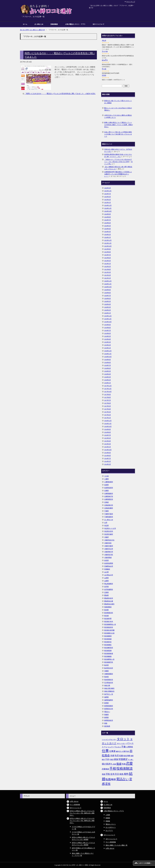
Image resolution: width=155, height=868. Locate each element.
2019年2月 (108, 345)
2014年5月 (108, 461)
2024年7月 (108, 220)
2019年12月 (108, 316)
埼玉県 (106, 526)
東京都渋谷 (108, 642)
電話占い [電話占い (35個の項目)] (122, 779)
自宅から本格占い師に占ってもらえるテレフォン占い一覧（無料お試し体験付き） (82, 813)
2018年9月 (108, 360)
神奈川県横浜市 (109, 691)
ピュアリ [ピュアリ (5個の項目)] (111, 747)
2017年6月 (108, 403)
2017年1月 (108, 418)
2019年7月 (108, 330)
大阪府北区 (108, 543)
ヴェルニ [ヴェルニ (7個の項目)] (118, 747)
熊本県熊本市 (109, 680)
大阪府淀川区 (109, 555)
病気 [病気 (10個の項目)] (121, 774)
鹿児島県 (107, 726)
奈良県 (106, 560)
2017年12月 (108, 386)
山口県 (106, 572)
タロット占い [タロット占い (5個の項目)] (121, 744)
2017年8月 (108, 397)
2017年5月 (108, 406)
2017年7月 (108, 400)
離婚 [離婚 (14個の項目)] (113, 779)
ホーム (25, 24)
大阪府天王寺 (109, 549)
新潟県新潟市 (109, 613)
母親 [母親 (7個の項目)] (104, 774)
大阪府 (106, 537)
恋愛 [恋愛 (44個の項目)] (129, 763)
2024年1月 (108, 237)
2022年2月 (108, 267)
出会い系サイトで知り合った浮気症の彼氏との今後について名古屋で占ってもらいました (118, 134)
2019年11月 (108, 319)
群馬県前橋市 (109, 706)
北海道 (106, 502)
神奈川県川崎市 (109, 688)
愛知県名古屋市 (109, 604)
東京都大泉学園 (109, 630)
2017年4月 (108, 409)
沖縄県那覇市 (109, 674)
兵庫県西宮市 (109, 499)
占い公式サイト (111, 827)
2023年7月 (108, 255)
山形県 (106, 578)
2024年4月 (108, 229)
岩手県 (106, 587)
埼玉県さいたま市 (110, 528)
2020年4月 (108, 304)
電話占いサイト (111, 824)
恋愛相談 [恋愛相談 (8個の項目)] (105, 769)
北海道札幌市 (109, 508)
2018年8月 (108, 362)
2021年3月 (108, 272)
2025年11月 (108, 191)
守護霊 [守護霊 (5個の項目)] (112, 760)
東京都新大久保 (109, 633)
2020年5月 (108, 301)
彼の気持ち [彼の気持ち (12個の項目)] (107, 764)
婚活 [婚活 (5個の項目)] (103, 760)
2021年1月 (108, 278)
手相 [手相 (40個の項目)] (113, 768)
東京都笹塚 (108, 651)
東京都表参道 (109, 653)
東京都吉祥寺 (109, 627)
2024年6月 (108, 223)
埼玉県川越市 (109, 534)
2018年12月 (108, 351)
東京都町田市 (109, 648)
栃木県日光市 (109, 668)
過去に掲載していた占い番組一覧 (116, 845)
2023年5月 (108, 261)
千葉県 (106, 511)
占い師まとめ (39, 24)
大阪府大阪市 (109, 546)
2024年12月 (108, 205)
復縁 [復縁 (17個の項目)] (119, 764)
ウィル (104, 69)
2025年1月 (108, 203)
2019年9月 (108, 325)
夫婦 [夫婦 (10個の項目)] (112, 756)
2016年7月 (108, 435)
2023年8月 (108, 252)
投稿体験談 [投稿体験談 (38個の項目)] (125, 768)
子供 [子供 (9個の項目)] (107, 759)
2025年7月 (108, 194)
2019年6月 (108, 333)
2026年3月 (108, 188)
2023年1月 (108, 264)
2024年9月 (108, 214)
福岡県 (106, 697)
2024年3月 (108, 232)
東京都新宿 (108, 636)
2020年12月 (108, 281)
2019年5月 (108, 336)
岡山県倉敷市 (109, 584)
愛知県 (106, 595)
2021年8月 (108, 269)
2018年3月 (108, 377)
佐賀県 (106, 485)
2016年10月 (108, 426)
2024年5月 (108, 226)
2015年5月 (108, 438)
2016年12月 (108, 421)
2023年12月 (108, 240)
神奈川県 (107, 685)
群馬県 (106, 703)
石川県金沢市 (109, 683)
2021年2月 (108, 275)
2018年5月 (108, 371)
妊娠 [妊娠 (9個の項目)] (121, 756)
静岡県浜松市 (109, 720)
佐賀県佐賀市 (109, 488)
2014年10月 (108, 450)
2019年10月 (108, 322)
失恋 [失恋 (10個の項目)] (117, 756)
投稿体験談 (54, 24)
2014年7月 (108, 458)
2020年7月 (108, 296)
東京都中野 (108, 619)
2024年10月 (108, 211)
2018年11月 (108, 354)
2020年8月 (108, 293)
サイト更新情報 (75, 805)
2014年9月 (108, 453)
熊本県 (106, 677)
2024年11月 (108, 208)
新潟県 (106, 610)
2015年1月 (108, 447)
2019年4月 (108, 339)
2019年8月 (108, 328)
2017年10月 (108, 392)
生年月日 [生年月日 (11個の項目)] (115, 774)
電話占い (107, 712)
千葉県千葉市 (109, 514)
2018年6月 (108, 368)
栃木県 (106, 665)
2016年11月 (108, 424)
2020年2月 (108, 310)
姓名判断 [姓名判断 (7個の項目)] (127, 756)
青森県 (106, 715)
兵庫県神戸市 (109, 496)
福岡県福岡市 (109, 700)
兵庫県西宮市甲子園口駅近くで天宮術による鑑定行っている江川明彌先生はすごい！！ (118, 174)
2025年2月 (108, 200)
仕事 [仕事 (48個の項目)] (105, 751)
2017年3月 (108, 412)
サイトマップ (131, 2)
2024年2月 (108, 235)
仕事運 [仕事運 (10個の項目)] (112, 751)
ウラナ (104, 75)
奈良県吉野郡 (109, 563)
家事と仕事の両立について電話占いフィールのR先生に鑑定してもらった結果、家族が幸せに (119, 125)
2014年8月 (108, 456)
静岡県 (106, 717)
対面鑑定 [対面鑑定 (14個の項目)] (123, 759)
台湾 (106, 523)
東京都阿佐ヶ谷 (109, 659)
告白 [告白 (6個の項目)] (128, 751)
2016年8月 (108, 432)
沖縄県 (106, 671)
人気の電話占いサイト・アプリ (75, 24)
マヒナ (104, 40)
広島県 (106, 592)
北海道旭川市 (109, 505)
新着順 (108, 818)
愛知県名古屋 (109, 601)
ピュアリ (105, 60)
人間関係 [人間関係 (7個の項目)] (129, 747)
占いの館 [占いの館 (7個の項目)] (122, 751)
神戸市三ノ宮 (109, 694)
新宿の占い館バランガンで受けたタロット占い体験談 (118, 102)
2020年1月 (108, 313)
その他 (106, 476)
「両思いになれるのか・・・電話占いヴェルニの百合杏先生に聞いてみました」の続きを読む (60, 94)
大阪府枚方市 (109, 552)
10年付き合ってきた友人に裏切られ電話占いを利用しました (118, 116)
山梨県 (106, 581)
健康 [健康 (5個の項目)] (117, 751)
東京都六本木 (109, 621)
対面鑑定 (107, 569)
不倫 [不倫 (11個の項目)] (124, 747)
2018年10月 (108, 357)
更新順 (108, 821)
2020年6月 (108, 299)
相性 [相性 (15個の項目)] (126, 774)
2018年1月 (108, 383)
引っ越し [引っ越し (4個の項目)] (131, 760)
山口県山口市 (109, 575)
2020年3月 (108, 307)
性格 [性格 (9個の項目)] (124, 764)
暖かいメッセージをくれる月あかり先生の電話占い (118, 109)
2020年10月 (108, 287)
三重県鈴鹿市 (109, 482)
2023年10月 (108, 246)
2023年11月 (108, 243)
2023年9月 (108, 249)
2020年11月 (108, 284)
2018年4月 (108, 374)
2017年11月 (108, 389)
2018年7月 (108, 365)
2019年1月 (108, 348)
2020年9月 (108, 290)
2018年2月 (108, 380)
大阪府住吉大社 (109, 540)
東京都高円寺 (109, 662)
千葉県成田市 (109, 517)
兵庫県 (106, 491)
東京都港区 (108, 645)
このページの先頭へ (145, 863)
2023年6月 (108, 258)
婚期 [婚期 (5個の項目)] (132, 756)
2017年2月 (108, 415)
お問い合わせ (74, 801)
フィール (105, 51)
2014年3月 (108, 464)
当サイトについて (98, 24)
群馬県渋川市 (109, 709)
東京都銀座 (108, 656)
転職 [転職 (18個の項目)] (108, 779)
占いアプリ (109, 831)
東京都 (106, 616)
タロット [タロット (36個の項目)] (123, 739)
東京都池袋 (108, 639)
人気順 (108, 815)
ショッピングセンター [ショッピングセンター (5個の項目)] (109, 740)
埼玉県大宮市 (109, 531)
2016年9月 (108, 429)
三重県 (106, 479)
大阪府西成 (108, 557)
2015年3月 (108, 444)
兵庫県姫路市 (109, 494)
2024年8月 (108, 217)
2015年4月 (108, 441)
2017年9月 (108, 394)
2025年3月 (108, 197)
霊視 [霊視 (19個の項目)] (108, 784)
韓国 (106, 723)
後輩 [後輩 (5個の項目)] (115, 764)
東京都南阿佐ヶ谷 (110, 624)
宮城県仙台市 (109, 566)
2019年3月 (108, 342)
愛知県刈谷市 (109, 598)
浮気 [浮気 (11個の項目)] (108, 774)
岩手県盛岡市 (109, 589)
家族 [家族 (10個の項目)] (116, 759)
